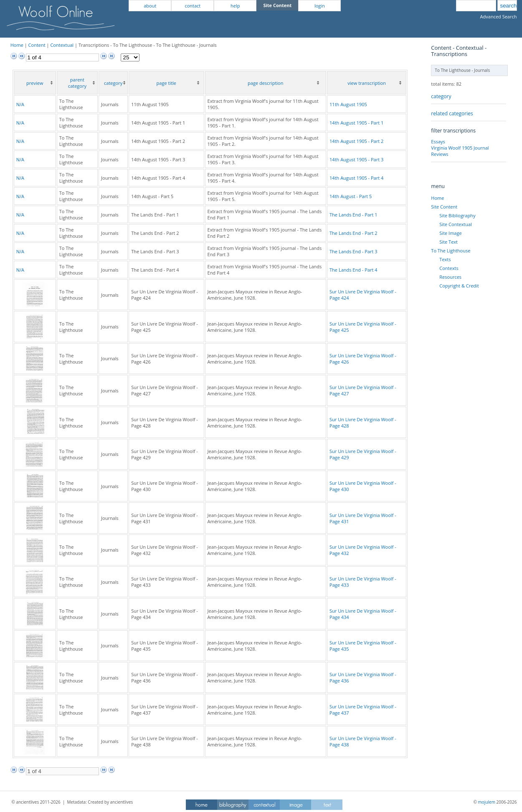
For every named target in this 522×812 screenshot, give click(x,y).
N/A (20, 104)
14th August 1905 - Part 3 (356, 159)
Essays (438, 141)
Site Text (449, 242)
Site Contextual (455, 224)
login (320, 6)
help (235, 6)
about (150, 6)
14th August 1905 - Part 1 (356, 123)
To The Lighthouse (451, 251)
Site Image (450, 233)
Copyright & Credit (459, 286)
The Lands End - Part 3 (353, 251)
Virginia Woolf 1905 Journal (460, 148)
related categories (452, 113)
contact (193, 6)
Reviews (440, 154)
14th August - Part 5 (351, 196)
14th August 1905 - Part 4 (356, 178)
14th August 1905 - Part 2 (356, 141)
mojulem (487, 802)
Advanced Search (499, 17)
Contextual (62, 45)
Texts (445, 259)
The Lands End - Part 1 (353, 215)
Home (17, 45)
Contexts (449, 268)
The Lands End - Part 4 (353, 270)
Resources (450, 277)
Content (37, 45)
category (441, 96)
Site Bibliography (457, 215)
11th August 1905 (348, 104)
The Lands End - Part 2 (353, 233)
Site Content (444, 207)
